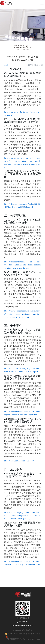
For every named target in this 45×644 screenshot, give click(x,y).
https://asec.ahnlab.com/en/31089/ (19, 461)
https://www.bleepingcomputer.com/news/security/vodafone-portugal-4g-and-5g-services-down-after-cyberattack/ (22, 314)
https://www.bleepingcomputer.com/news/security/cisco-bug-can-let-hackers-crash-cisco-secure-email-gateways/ (22, 516)
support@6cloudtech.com (23, 625)
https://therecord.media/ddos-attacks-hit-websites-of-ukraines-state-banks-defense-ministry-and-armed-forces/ (22, 265)
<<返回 (5, 65)
